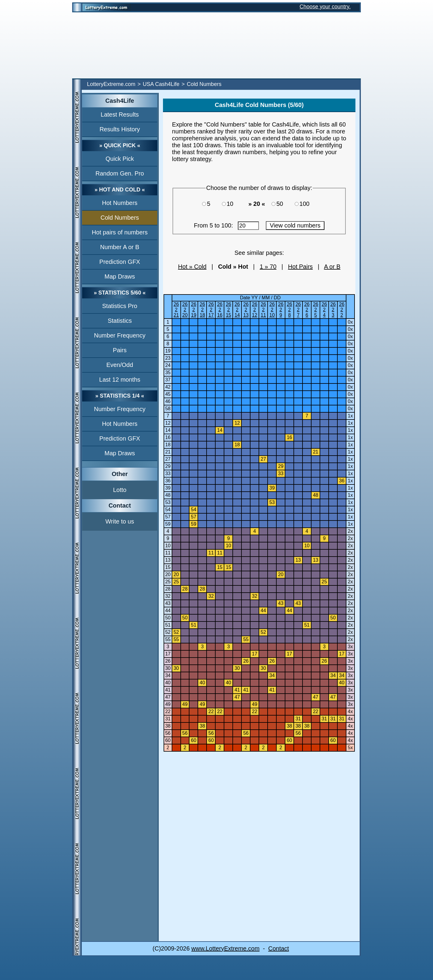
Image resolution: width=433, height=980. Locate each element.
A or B (332, 267)
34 (168, 675)
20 (168, 574)
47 (168, 697)
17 (168, 654)
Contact (279, 948)
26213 (246, 310)
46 (168, 401)
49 (168, 704)
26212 (255, 310)
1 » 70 (268, 267)
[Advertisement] (216, 45)
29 (168, 466)
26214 (237, 310)
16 (168, 437)
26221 (176, 310)
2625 (316, 310)
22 (168, 711)
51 (168, 625)
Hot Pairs (300, 267)
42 (168, 387)
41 (168, 690)
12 (168, 423)
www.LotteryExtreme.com (225, 948)
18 (168, 445)
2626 (307, 310)
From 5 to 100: (227, 225)
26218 (202, 310)
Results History (120, 129)
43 (168, 603)
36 (168, 481)
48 (168, 495)
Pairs (120, 350)
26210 (272, 310)
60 (168, 740)
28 (168, 589)
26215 (229, 310)
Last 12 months (120, 380)
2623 (333, 310)
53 (168, 502)
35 (168, 372)
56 (168, 733)
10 (233, 204)
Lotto (120, 490)
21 (168, 452)
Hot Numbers (120, 203)
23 (168, 358)
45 (168, 394)
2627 (298, 310)
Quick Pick (120, 159)
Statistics (120, 321)
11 (168, 553)
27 (168, 459)
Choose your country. (325, 7)
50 (282, 204)
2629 (281, 310)
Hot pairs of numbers (120, 232)
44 (168, 611)
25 (168, 582)
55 (168, 639)
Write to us (120, 521)
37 (168, 380)
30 (168, 668)
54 (168, 510)
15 (168, 567)
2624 (324, 310)
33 (168, 473)
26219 (194, 310)
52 (168, 632)
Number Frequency (120, 335)
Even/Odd (120, 365)
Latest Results (120, 114)
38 (168, 726)
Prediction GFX (120, 262)
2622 (342, 310)
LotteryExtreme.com (111, 84)
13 (168, 560)
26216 (220, 310)
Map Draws (120, 276)
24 (168, 365)
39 (168, 488)
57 (168, 517)
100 (306, 204)
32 (168, 596)
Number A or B (120, 247)
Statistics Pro (120, 306)
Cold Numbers (120, 218)
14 (168, 430)
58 (168, 409)
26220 (185, 310)
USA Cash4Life (161, 84)
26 (168, 661)
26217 (211, 310)
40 (168, 683)
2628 (290, 310)
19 (168, 351)
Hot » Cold (192, 267)
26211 (263, 310)
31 (168, 719)
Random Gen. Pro (120, 173)
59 (168, 524)
